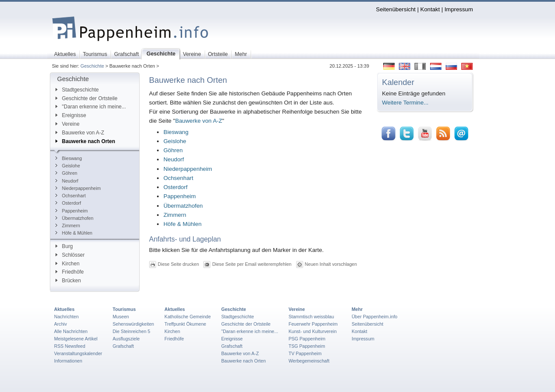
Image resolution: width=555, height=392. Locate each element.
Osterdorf (68, 203)
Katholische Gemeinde (188, 317)
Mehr (357, 309)
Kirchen (67, 264)
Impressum (459, 9)
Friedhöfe (70, 272)
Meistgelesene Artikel (76, 339)
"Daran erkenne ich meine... (91, 107)
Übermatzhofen (75, 218)
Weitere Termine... (405, 103)
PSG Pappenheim (307, 339)
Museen (121, 317)
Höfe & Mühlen (74, 233)
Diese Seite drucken (178, 264)
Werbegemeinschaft (309, 361)
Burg (64, 246)
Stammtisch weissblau (311, 317)
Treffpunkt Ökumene (185, 324)
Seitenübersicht (396, 9)
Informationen (68, 361)
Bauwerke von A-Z (80, 133)
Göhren (66, 173)
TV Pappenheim (305, 353)
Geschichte (92, 66)
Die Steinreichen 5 (132, 331)
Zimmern (68, 225)
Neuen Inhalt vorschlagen (331, 264)
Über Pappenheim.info (375, 317)
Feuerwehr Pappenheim (313, 324)
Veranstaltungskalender (78, 353)
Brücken (68, 281)
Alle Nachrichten (71, 331)
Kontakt (430, 9)
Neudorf (67, 181)
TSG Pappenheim (307, 346)
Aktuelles (64, 309)
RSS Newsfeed (70, 346)
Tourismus (124, 309)
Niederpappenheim (78, 188)
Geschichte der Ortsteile (87, 98)
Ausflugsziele (126, 339)
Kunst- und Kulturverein (312, 331)
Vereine (68, 124)
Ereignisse (71, 115)
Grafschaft (123, 346)
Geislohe (68, 166)
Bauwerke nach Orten (85, 141)
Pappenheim (72, 211)
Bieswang (69, 158)
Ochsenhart (71, 196)
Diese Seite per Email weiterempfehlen (252, 264)
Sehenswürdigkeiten (134, 324)
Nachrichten (67, 317)
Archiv (60, 324)
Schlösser (70, 255)
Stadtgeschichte (77, 90)
